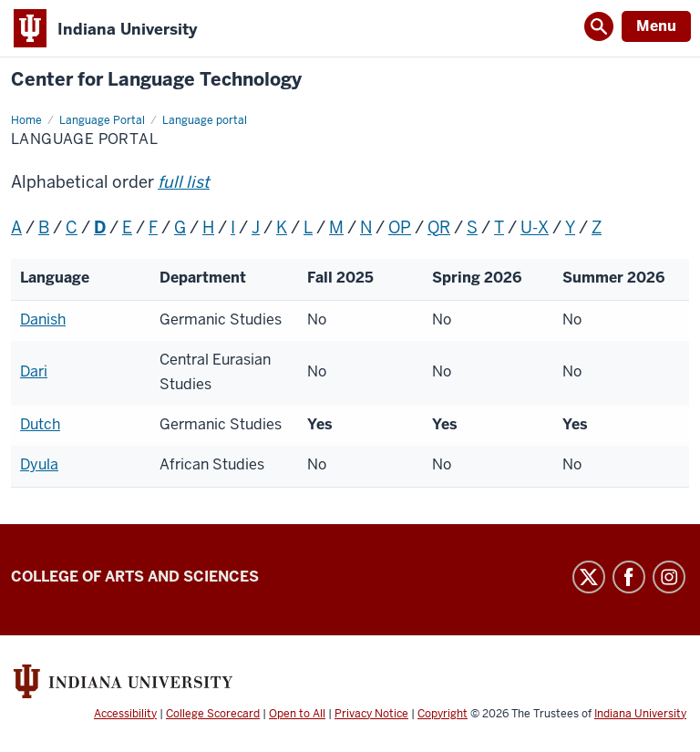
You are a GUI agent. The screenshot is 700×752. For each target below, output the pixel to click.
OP (400, 227)
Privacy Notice (371, 714)
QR (439, 227)
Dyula (39, 464)
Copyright (443, 714)
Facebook (629, 577)
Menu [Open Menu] (656, 26)
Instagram (669, 577)
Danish (43, 319)
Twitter (589, 577)
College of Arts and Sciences (135, 577)
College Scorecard (213, 714)
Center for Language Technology (156, 80)
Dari (34, 371)
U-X (535, 227)
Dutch (40, 424)
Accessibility (125, 714)
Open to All (297, 714)
